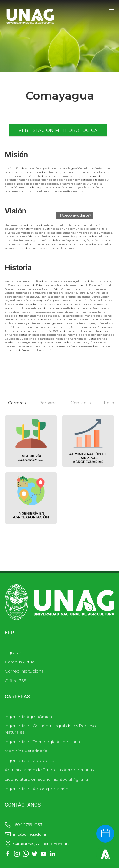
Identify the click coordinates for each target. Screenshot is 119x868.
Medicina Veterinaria (26, 751)
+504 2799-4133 (23, 825)
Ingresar (13, 652)
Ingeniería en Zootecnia (30, 760)
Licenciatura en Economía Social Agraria (46, 779)
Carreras (17, 403)
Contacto (81, 403)
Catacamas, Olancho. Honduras (38, 844)
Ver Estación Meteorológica (58, 130)
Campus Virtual (20, 662)
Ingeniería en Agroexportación (36, 789)
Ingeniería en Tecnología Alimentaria (42, 742)
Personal (48, 403)
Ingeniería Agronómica (28, 717)
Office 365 (15, 681)
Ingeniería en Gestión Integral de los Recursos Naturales (51, 729)
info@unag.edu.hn (26, 834)
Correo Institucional (25, 671)
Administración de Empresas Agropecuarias (49, 770)
